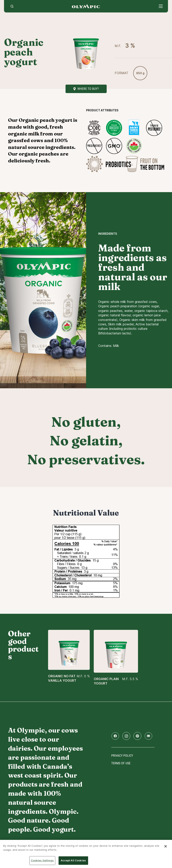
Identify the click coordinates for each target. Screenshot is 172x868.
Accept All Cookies (73, 860)
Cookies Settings (42, 860)
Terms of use (121, 763)
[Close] (166, 846)
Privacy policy (122, 756)
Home (86, 6)
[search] (12, 6)
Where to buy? (88, 89)
